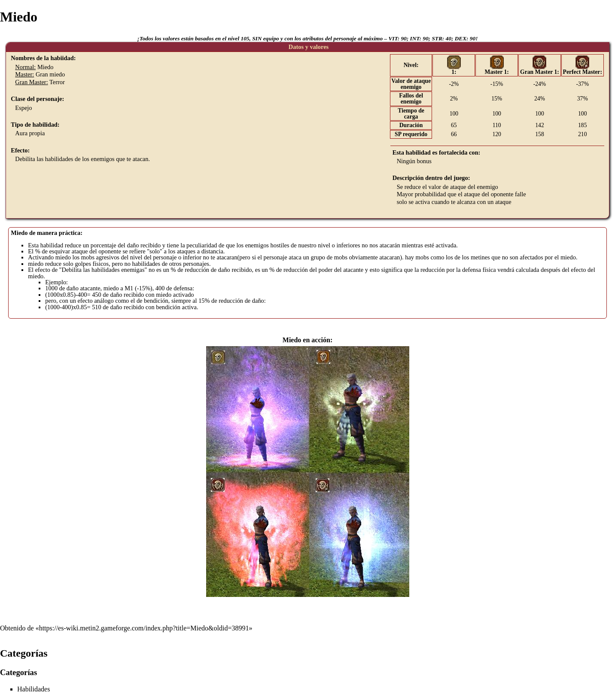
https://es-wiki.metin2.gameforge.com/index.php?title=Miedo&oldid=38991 (144, 628)
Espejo (23, 108)
